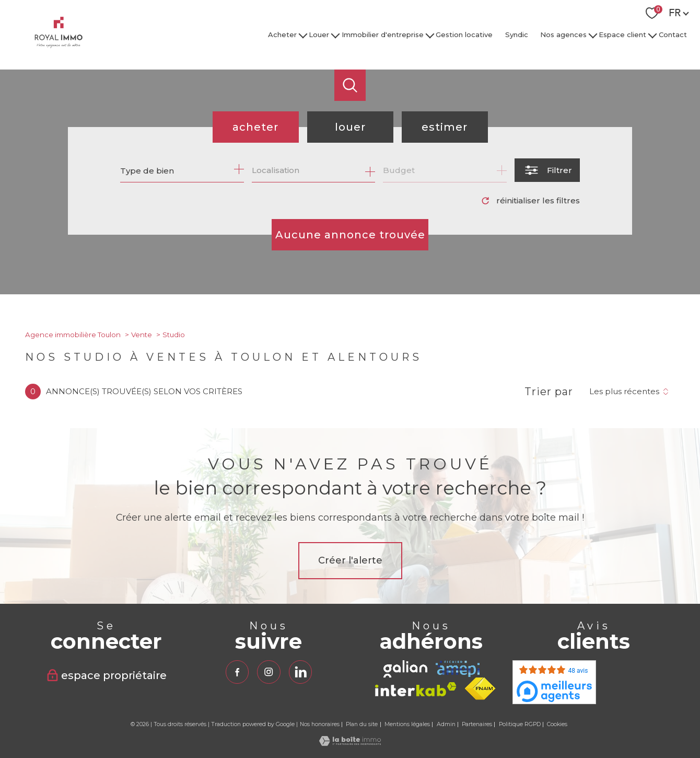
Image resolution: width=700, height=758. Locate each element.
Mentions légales (407, 724)
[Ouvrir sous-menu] (303, 35)
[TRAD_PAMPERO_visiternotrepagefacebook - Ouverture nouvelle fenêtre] (237, 672)
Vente (142, 335)
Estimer (445, 127)
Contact (673, 35)
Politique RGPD (520, 724)
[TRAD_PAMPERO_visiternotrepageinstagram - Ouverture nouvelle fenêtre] (269, 672)
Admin (446, 724)
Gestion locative (464, 35)
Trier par (549, 392)
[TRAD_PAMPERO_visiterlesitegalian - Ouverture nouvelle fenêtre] (405, 669)
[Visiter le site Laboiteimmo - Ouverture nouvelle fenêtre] (350, 743)
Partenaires (477, 724)
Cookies (557, 725)
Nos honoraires (320, 724)
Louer (319, 35)
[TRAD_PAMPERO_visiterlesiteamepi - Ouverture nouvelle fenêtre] (458, 669)
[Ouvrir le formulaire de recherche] (547, 170)
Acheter (282, 35)
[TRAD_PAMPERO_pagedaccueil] (59, 45)
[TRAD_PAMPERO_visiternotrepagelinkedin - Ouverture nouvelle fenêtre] (300, 672)
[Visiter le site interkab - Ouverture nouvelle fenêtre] (416, 689)
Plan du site (362, 724)
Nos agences (563, 35)
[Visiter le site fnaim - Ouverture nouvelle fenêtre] (480, 689)
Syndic (517, 35)
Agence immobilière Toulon (73, 335)
